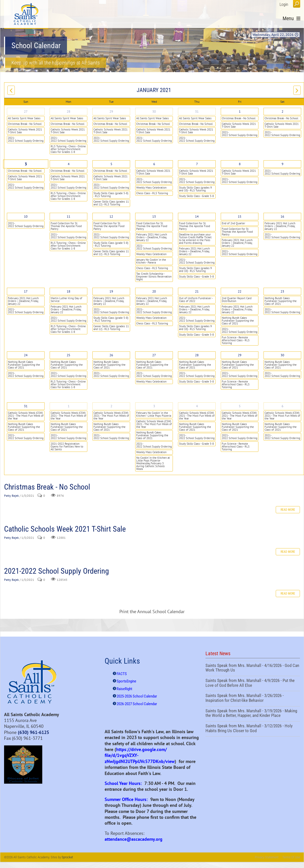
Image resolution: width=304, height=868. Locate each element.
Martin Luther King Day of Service (66, 300)
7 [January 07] (197, 164)
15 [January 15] (240, 216)
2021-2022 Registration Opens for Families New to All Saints (67, 446)
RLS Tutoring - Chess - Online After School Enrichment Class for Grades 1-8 (68, 149)
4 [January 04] (69, 164)
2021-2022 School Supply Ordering (26, 139)
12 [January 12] (111, 216)
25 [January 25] (68, 355)
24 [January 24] (26, 355)
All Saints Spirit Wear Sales (24, 118)
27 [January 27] (154, 355)
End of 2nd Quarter (233, 223)
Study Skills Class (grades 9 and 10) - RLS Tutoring (195, 189)
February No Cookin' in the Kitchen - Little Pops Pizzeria (154, 414)
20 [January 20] (154, 291)
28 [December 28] (68, 111)
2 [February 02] (111, 406)
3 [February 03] (154, 406)
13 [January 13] (154, 216)
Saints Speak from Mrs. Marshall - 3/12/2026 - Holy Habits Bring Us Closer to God (253, 729)
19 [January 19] (111, 291)
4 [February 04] (197, 406)
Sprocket (67, 857)
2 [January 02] (282, 111)
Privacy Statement (267, 857)
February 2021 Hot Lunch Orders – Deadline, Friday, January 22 (152, 237)
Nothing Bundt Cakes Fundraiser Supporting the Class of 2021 (238, 321)
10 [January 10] (26, 216)
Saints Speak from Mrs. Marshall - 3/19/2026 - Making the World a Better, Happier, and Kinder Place (253, 714)
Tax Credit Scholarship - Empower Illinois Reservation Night (154, 277)
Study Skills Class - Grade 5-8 (196, 196)
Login (284, 4)
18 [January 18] (68, 291)
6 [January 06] (154, 164)
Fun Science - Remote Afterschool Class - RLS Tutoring (236, 340)
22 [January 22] (240, 291)
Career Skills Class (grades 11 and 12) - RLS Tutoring (111, 203)
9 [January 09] (282, 164)
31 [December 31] (197, 111)
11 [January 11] (68, 216)
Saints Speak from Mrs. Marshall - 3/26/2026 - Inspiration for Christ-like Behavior (253, 699)
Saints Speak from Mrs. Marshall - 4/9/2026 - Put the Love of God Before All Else (253, 683)
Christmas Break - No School (25, 124)
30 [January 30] (282, 355)
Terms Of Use (291, 857)
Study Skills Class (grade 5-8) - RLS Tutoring (111, 195)
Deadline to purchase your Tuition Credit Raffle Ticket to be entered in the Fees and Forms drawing (195, 239)
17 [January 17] (26, 291)
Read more (288, 510)
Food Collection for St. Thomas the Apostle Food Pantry (66, 226)
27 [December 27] (26, 111)
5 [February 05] (240, 406)
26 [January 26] (111, 355)
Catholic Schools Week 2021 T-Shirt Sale (25, 131)
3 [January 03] (26, 164)
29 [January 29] (240, 355)
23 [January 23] (282, 291)
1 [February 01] (69, 406)
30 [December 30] (154, 111)
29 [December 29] (111, 111)
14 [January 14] (197, 216)
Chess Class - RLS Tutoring (152, 193)
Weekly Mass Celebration (151, 188)
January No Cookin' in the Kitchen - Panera (151, 261)
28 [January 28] (197, 355)
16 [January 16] (282, 216)
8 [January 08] (240, 164)
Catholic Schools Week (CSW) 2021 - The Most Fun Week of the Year (26, 416)
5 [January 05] (111, 164)
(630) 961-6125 (33, 732)
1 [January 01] (240, 111)
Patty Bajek (11, 496)
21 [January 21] (197, 291)
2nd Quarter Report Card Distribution (237, 300)
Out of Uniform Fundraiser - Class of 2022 (196, 300)
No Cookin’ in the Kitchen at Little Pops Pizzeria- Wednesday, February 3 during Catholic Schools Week (153, 463)
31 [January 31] (26, 406)
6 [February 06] (282, 406)
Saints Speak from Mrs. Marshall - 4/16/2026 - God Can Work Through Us (253, 668)
